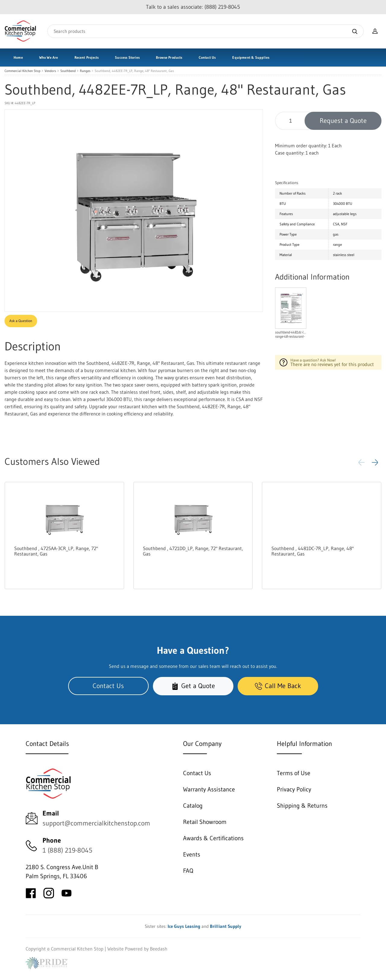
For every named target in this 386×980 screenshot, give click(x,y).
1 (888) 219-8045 (67, 850)
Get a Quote (193, 686)
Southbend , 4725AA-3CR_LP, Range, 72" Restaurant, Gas (56, 551)
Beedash (159, 949)
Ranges (85, 71)
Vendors (50, 71)
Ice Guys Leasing (184, 926)
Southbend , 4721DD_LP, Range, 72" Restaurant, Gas (193, 551)
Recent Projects (87, 57)
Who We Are (49, 57)
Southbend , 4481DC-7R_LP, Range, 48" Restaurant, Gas (313, 551)
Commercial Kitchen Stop (22, 71)
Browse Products (169, 57)
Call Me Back (278, 686)
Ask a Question (21, 321)
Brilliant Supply (226, 926)
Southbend (68, 71)
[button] (375, 462)
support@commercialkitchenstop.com (96, 823)
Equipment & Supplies (251, 57)
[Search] (206, 31)
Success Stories (127, 57)
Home (18, 57)
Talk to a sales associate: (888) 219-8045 (193, 7)
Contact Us (207, 57)
